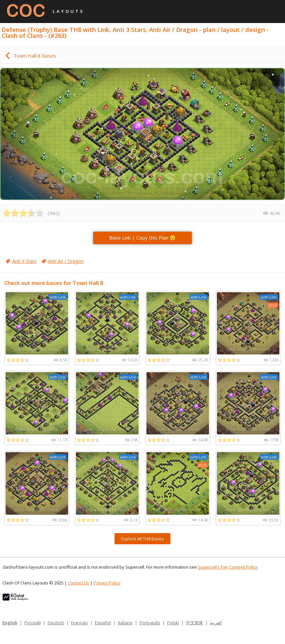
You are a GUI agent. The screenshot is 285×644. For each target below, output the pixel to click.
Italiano (125, 623)
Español (103, 623)
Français (79, 623)
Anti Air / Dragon (66, 261)
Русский (33, 623)
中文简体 (194, 623)
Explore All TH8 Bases (142, 539)
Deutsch (56, 623)
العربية (216, 623)
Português (150, 623)
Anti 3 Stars (24, 261)
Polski (173, 623)
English (10, 623)
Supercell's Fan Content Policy (228, 567)
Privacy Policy (107, 583)
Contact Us (78, 583)
